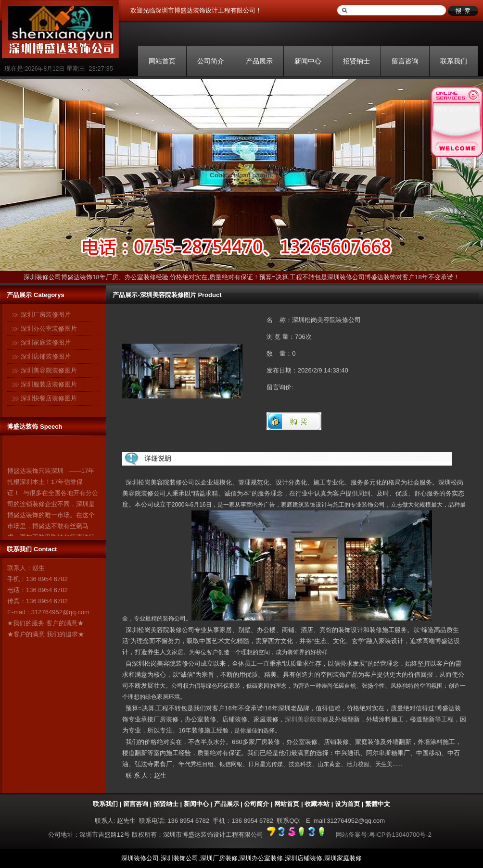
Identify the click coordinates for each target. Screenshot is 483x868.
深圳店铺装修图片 (46, 356)
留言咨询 (405, 61)
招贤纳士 (356, 61)
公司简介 (211, 61)
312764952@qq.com (60, 612)
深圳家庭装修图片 (46, 342)
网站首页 (162, 61)
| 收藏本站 (314, 804)
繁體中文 (378, 804)
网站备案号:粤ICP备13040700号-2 (384, 835)
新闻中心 (308, 61)
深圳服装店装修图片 (49, 384)
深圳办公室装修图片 (49, 329)
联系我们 (454, 61)
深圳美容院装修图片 (49, 370)
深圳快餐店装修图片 (49, 398)
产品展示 (259, 61)
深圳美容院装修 (307, 719)
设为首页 (347, 804)
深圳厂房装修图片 (46, 315)
